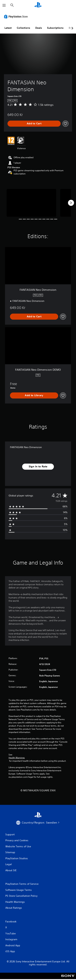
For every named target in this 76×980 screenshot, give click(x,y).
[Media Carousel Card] (31, 203)
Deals (39, 28)
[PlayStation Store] (17, 16)
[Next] (71, 203)
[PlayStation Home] (38, 5)
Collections (23, 28)
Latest (8, 28)
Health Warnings (17, 758)
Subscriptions (55, 28)
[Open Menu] (4, 5)
